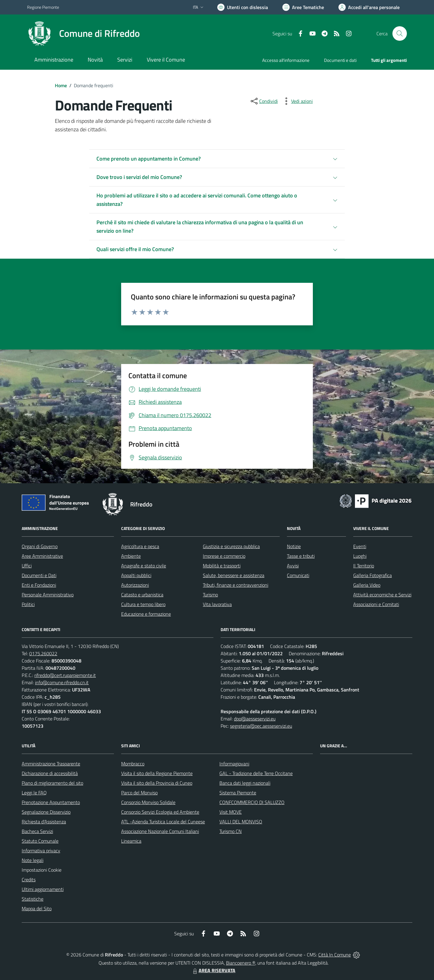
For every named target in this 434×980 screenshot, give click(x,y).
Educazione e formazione (146, 614)
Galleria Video (367, 585)
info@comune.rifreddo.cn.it (62, 682)
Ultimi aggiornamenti (43, 889)
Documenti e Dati (39, 575)
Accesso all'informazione (286, 60)
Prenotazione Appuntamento (51, 802)
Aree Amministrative (42, 556)
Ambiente (131, 556)
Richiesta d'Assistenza (44, 822)
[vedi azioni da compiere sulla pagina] (297, 101)
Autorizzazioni (135, 585)
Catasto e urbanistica (142, 595)
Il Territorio (364, 566)
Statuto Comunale (40, 841)
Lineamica (131, 841)
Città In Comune (335, 955)
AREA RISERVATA (213, 970)
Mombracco (133, 764)
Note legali (33, 860)
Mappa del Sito (37, 908)
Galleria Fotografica (373, 575)
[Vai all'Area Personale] (369, 7)
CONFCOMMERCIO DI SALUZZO (252, 802)
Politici (28, 604)
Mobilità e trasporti (222, 566)
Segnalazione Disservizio (46, 812)
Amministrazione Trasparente (51, 764)
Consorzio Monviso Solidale (148, 802)
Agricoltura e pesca (140, 546)
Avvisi (293, 566)
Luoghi (360, 556)
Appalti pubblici (136, 575)
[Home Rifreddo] (83, 34)
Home (61, 85)
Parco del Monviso (139, 793)
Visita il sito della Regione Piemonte (157, 773)
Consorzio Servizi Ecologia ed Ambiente (160, 812)
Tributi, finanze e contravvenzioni (236, 585)
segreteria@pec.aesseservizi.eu (261, 726)
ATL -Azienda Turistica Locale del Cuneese (163, 822)
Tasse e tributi (301, 556)
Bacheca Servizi (37, 831)
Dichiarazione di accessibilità (50, 773)
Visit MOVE (231, 812)
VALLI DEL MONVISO (241, 822)
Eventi (360, 546)
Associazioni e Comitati (376, 604)
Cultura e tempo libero (143, 604)
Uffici (27, 566)
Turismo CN (231, 831)
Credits (29, 879)
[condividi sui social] (264, 101)
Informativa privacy (41, 851)
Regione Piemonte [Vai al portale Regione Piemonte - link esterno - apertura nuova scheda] (43, 7)
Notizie (294, 546)
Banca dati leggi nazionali (245, 783)
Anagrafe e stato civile (144, 566)
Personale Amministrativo (48, 595)
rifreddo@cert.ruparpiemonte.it (65, 675)
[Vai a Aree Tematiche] (303, 7)
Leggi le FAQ (34, 793)
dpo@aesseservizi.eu (255, 719)
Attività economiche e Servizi (382, 595)
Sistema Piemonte (238, 793)
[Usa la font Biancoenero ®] (243, 7)
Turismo (210, 595)
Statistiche (33, 899)
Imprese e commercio (224, 556)
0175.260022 (43, 653)
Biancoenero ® (241, 963)
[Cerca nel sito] (400, 34)
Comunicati (298, 575)
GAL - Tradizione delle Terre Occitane (256, 773)
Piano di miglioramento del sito (52, 783)
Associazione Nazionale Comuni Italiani (160, 831)
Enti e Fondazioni (39, 585)
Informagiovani (234, 764)
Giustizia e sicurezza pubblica (231, 546)
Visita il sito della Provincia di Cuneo (157, 783)
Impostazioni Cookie (42, 870)
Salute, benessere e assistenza (234, 575)
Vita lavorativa (217, 604)
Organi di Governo (40, 546)
